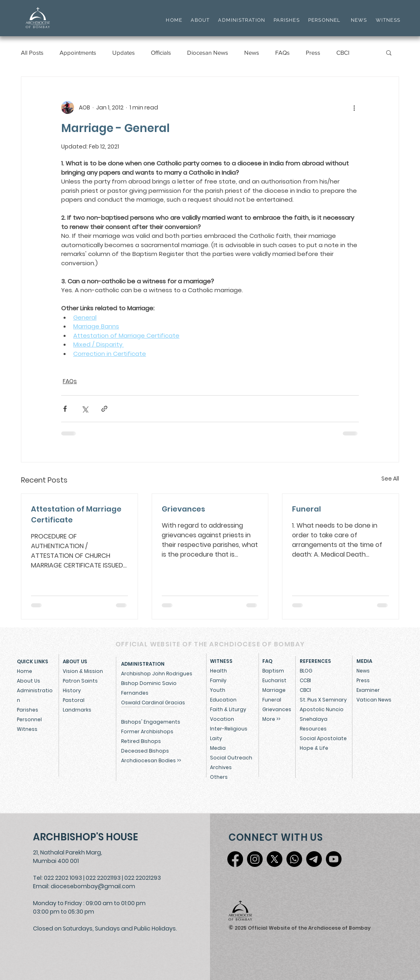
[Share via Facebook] (65, 409)
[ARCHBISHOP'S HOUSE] (87, 837)
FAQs (282, 53)
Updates (124, 53)
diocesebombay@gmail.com (93, 886)
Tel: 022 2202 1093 (58, 878)
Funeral (307, 509)
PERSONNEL (324, 20)
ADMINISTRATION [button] (242, 20)
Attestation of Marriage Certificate (76, 514)
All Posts (32, 53)
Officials (161, 53)
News (252, 53)
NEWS (359, 20)
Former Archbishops (147, 731)
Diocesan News (208, 53)
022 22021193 (103, 878)
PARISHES (287, 20)
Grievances (183, 509)
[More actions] (354, 107)
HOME (174, 20)
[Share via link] (104, 409)
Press (313, 53)
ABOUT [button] (200, 20)
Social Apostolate (323, 738)
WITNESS (387, 20)
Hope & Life (314, 748)
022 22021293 (143, 878)
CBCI (343, 53)
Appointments (78, 53)
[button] (389, 52)
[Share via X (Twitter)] (85, 409)
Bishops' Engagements (151, 722)
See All (390, 479)
